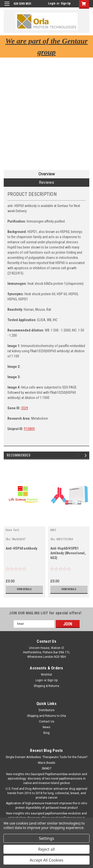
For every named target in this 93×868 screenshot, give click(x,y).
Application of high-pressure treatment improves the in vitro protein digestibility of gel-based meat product (46, 806)
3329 (25, 408)
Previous (79, 455)
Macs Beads (47, 763)
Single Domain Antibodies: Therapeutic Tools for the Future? (46, 757)
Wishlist (46, 675)
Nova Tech (12, 530)
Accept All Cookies (47, 860)
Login (52, 3)
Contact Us (47, 722)
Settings (46, 838)
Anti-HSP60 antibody (22, 548)
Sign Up (66, 3)
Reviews (46, 182)
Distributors (47, 710)
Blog (46, 733)
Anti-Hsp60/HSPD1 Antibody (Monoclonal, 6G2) (68, 553)
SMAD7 (47, 768)
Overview (47, 174)
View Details (24, 589)
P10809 (29, 429)
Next (86, 455)
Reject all (46, 849)
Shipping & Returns (46, 686)
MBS (53, 530)
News (46, 727)
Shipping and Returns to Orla (46, 716)
